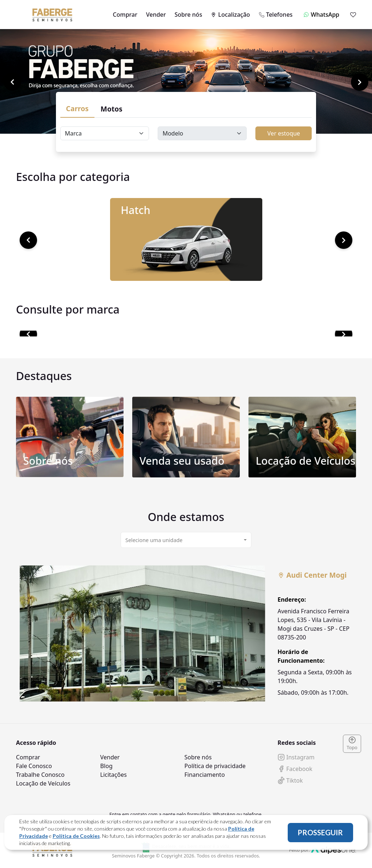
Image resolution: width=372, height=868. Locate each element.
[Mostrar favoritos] (353, 15)
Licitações (114, 775)
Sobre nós (189, 15)
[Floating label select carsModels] (202, 133)
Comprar (125, 15)
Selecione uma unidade (154, 540)
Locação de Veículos (43, 783)
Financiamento (205, 775)
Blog (106, 766)
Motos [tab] (112, 109)
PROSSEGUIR (320, 832)
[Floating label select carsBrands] (105, 133)
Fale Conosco (34, 766)
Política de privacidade (215, 766)
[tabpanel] (186, 633)
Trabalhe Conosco (40, 775)
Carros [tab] (77, 108)
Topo (352, 744)
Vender (156, 15)
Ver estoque (284, 133)
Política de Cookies (76, 836)
